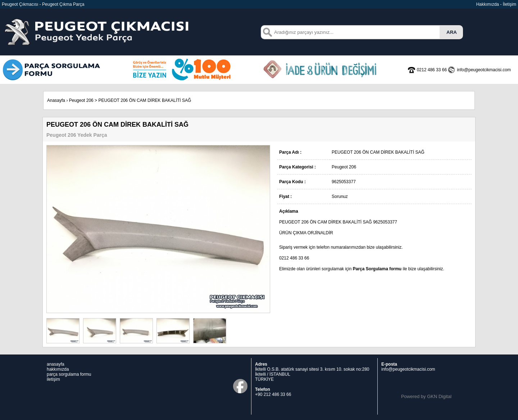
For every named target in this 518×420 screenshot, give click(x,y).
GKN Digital (439, 396)
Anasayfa (56, 100)
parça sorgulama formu (69, 374)
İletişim (510, 4)
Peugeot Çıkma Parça (63, 4)
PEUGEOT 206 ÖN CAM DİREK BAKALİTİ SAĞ (145, 100)
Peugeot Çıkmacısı (20, 4)
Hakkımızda (488, 4)
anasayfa (56, 364)
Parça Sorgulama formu (377, 269)
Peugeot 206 (81, 100)
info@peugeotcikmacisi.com (408, 369)
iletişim (53, 379)
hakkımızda (58, 369)
